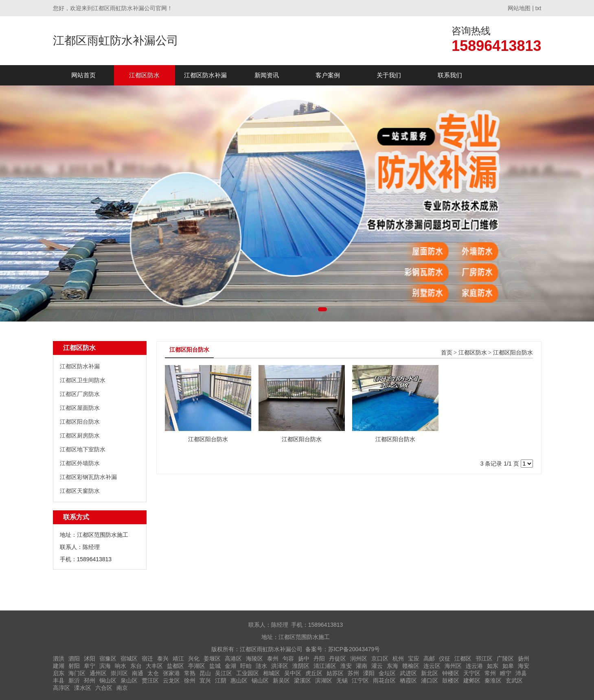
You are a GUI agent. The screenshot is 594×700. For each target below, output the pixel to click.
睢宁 (506, 673)
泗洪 (59, 658)
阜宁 (90, 666)
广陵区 (505, 658)
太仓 (153, 673)
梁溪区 (302, 680)
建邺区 (472, 680)
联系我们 (450, 75)
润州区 (359, 658)
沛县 (521, 673)
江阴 (221, 680)
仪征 (445, 658)
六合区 (104, 688)
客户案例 (328, 75)
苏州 (353, 673)
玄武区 (514, 680)
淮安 (346, 666)
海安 (524, 666)
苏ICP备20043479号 (354, 649)
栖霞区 (408, 680)
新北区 (430, 673)
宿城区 (129, 658)
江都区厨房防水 (80, 435)
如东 (493, 666)
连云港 (474, 666)
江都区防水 (144, 75)
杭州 (398, 658)
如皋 (508, 666)
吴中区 (293, 673)
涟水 (261, 666)
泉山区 (129, 680)
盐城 (215, 666)
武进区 (408, 673)
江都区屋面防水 (80, 408)
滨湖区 (324, 680)
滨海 (105, 666)
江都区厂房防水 (80, 394)
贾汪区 (150, 680)
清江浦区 (325, 666)
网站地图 (519, 8)
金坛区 (387, 673)
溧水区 (83, 688)
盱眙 (246, 666)
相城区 (272, 673)
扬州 (524, 658)
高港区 (233, 658)
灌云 (377, 666)
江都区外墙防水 (80, 463)
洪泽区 (280, 666)
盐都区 (175, 666)
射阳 (74, 666)
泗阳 (74, 658)
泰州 (273, 658)
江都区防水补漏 (205, 75)
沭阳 (90, 658)
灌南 (362, 666)
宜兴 (205, 680)
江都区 (463, 658)
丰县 (59, 680)
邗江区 (484, 658)
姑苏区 (335, 673)
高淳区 (61, 688)
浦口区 (430, 680)
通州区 (98, 673)
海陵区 (254, 658)
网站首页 (83, 75)
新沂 (74, 680)
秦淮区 (493, 680)
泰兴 (163, 658)
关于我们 (389, 75)
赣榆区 (411, 666)
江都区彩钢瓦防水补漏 (88, 477)
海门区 (77, 673)
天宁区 (472, 673)
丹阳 (319, 658)
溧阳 (369, 673)
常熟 (190, 673)
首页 (447, 353)
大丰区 (154, 666)
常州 (490, 673)
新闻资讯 (267, 75)
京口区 (380, 658)
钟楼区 (451, 673)
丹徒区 (338, 658)
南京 (122, 688)
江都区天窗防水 (80, 491)
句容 (288, 658)
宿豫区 (108, 658)
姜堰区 (212, 658)
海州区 (453, 666)
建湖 (59, 666)
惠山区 (239, 680)
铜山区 (108, 680)
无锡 (342, 680)
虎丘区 (314, 673)
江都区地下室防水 (83, 449)
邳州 (90, 680)
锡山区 (260, 680)
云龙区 (171, 680)
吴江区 (224, 673)
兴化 (194, 658)
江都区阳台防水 (80, 422)
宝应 (414, 658)
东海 (392, 666)
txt (538, 8)
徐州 (190, 680)
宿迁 (147, 658)
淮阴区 (301, 666)
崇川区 (119, 673)
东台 (136, 666)
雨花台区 (384, 680)
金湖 (230, 666)
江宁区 (360, 680)
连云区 (432, 666)
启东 (59, 673)
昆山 (205, 673)
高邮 (429, 658)
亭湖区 (197, 666)
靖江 (178, 658)
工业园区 (248, 673)
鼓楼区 (451, 680)
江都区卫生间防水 (83, 380)
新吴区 (281, 680)
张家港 (171, 673)
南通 (138, 673)
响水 (121, 666)
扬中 (304, 658)
